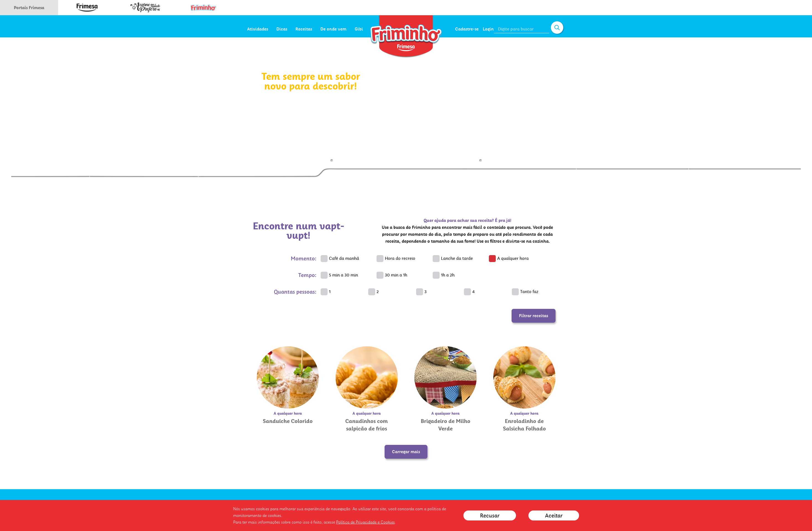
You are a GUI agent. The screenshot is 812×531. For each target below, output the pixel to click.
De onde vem (358, 29)
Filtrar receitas (534, 316)
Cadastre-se (467, 29)
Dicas (306, 29)
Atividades (282, 29)
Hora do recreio (400, 258)
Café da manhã (344, 258)
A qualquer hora (513, 258)
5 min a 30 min (343, 275)
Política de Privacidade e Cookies (365, 522)
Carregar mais (406, 452)
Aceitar (554, 515)
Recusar (490, 515)
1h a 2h (448, 275)
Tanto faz (529, 292)
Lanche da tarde (457, 258)
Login (488, 29)
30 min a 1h (396, 275)
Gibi (383, 29)
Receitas (328, 29)
